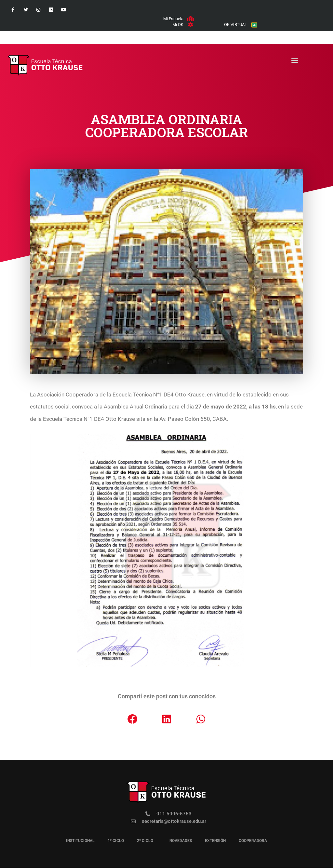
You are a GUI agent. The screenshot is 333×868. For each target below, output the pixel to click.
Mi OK (178, 25)
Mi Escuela (173, 19)
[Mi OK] (190, 25)
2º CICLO (147, 841)
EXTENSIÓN (215, 841)
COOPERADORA (253, 841)
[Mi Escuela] (190, 19)
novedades (181, 841)
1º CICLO (116, 841)
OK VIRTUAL (235, 25)
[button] (294, 61)
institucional (80, 841)
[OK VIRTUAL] (254, 25)
